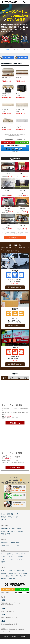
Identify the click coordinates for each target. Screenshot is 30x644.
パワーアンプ (12, 560)
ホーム (3, 50)
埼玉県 (3, 603)
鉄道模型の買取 (13, 576)
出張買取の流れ (5, 546)
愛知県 (3, 624)
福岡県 (3, 618)
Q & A (19, 517)
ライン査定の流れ (15, 548)
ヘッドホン (4, 562)
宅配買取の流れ (15, 546)
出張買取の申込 (8, 57)
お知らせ (3, 523)
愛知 (26, 378)
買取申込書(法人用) (6, 537)
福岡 (19, 378)
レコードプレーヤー (21, 562)
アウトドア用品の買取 (6, 574)
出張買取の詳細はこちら (15, 287)
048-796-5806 (8, 416)
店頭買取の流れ (5, 548)
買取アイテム (9, 50)
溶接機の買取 (12, 582)
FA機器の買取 (14, 579)
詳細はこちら (15, 423)
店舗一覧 (13, 534)
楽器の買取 (4, 576)
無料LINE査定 (23, 142)
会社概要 (3, 520)
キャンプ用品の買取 (19, 574)
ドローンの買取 (5, 579)
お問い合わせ (11, 517)
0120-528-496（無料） (15, 148)
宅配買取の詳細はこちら (15, 326)
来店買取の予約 (5, 534)
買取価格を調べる (8, 592)
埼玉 (4, 378)
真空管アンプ (10, 557)
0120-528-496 (8, 459)
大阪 (11, 378)
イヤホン (11, 562)
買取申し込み (9, 142)
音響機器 (3, 565)
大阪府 (3, 611)
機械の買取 (4, 582)
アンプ (2, 557)
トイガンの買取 (23, 576)
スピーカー (21, 560)
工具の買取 (23, 579)
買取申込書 (21, 534)
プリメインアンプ (20, 557)
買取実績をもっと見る (15, 238)
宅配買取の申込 (23, 57)
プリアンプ (4, 560)
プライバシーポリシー (15, 520)
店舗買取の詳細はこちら (15, 364)
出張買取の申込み (5, 532)
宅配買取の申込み (17, 532)
